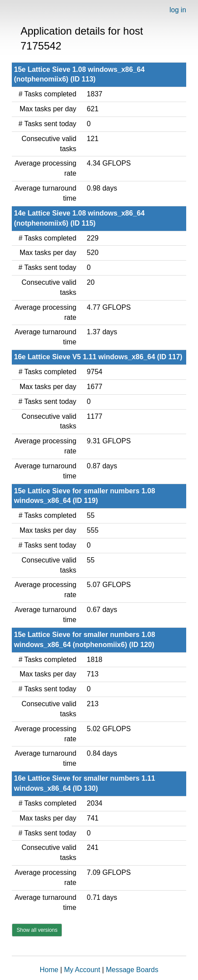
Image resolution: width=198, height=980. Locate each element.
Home (49, 970)
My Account (82, 970)
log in (178, 10)
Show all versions (37, 930)
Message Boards (132, 970)
